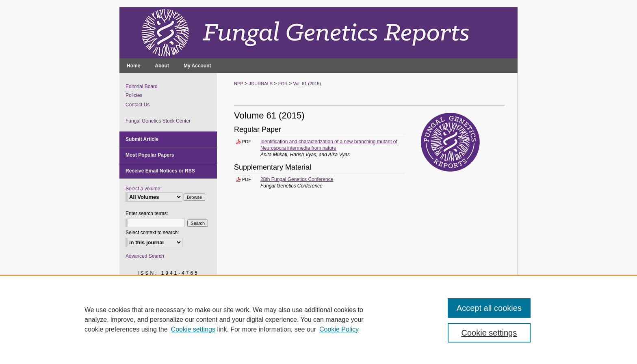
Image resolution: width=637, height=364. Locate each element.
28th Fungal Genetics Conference (297, 179)
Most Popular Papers (150, 155)
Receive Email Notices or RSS (160, 171)
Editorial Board (142, 86)
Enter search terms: (147, 213)
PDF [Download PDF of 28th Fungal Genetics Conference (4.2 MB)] (247, 179)
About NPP (277, 342)
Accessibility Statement (360, 342)
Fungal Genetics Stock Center (158, 121)
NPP (239, 84)
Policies (134, 95)
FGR (283, 84)
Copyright (260, 351)
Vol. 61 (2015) (307, 84)
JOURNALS (261, 84)
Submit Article (142, 139)
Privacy (237, 351)
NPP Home (243, 342)
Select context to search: (152, 233)
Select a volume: (144, 189)
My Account (313, 342)
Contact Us (138, 105)
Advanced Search (145, 256)
